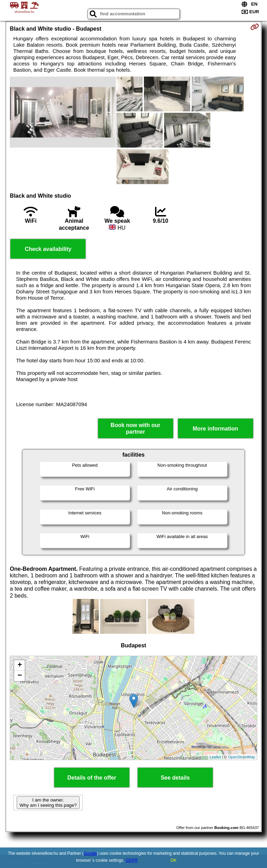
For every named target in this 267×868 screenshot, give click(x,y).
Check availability (48, 249)
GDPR (132, 860)
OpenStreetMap (242, 757)
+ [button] (20, 665)
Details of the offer (92, 778)
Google (90, 853)
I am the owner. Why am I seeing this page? (48, 803)
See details (175, 778)
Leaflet (215, 757)
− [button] (20, 676)
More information (215, 429)
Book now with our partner (135, 428)
